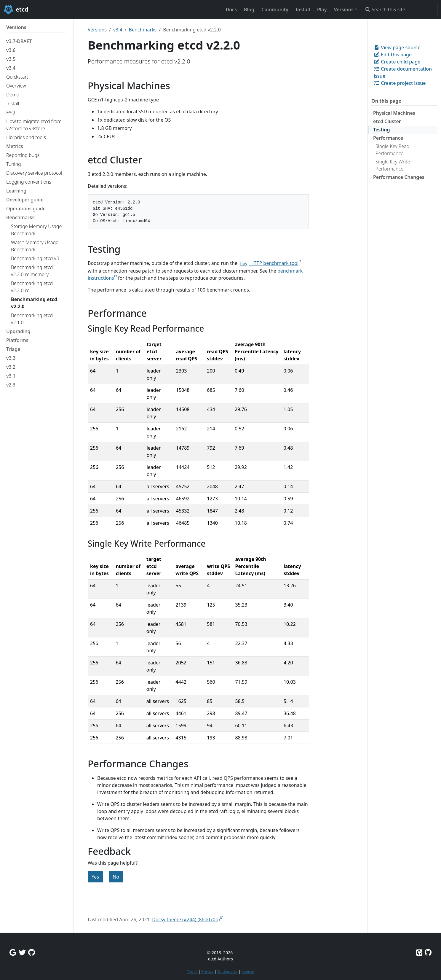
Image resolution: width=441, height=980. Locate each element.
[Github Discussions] (32, 952)
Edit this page (393, 55)
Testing (381, 130)
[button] (345, 9)
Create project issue (400, 83)
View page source (397, 47)
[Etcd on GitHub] (419, 952)
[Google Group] (13, 952)
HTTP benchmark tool (269, 263)
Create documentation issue (403, 72)
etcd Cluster (387, 121)
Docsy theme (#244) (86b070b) (186, 919)
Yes (95, 877)
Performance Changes (399, 177)
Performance (388, 138)
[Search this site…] (400, 9)
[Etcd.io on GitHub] (428, 952)
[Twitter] (22, 952)
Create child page (397, 62)
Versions (97, 30)
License (248, 972)
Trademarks (227, 972)
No (116, 877)
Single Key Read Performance (392, 150)
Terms (192, 972)
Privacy (207, 972)
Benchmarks (143, 30)
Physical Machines (394, 113)
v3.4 (118, 30)
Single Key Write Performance (393, 165)
